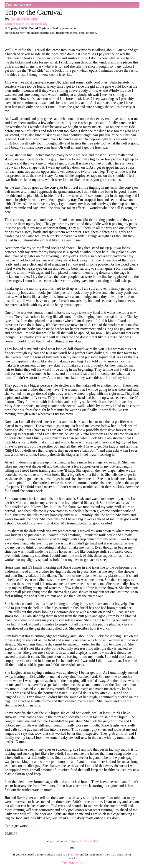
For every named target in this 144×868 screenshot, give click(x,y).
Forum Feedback (37, 24)
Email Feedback (14, 24)
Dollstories (72, 863)
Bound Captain (24, 19)
